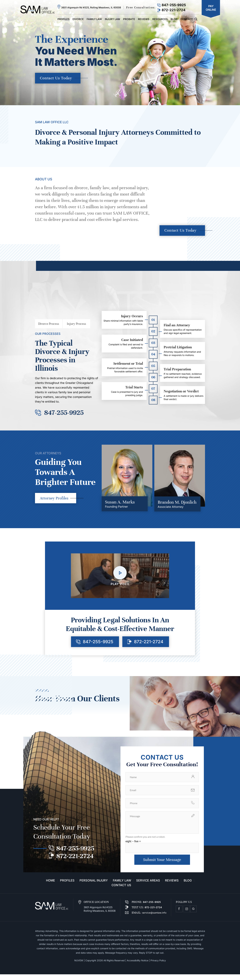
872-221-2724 (174, 10)
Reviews (144, 19)
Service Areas (148, 886)
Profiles (63, 19)
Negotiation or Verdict (181, 393)
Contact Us (121, 891)
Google (193, 915)
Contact (187, 19)
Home (50, 886)
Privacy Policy (158, 966)
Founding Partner (116, 511)
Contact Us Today (57, 78)
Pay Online (211, 9)
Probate (129, 19)
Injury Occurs (132, 318)
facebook (179, 915)
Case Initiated (132, 341)
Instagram (187, 915)
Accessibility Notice (138, 966)
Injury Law (112, 19)
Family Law (94, 19)
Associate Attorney (171, 511)
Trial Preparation (177, 371)
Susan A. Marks (120, 507)
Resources (160, 19)
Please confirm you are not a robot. (145, 842)
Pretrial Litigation (178, 349)
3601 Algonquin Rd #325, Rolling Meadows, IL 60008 (91, 7)
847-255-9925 (174, 5)
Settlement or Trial (128, 365)
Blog (174, 19)
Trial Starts (134, 389)
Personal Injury (94, 886)
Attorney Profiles (55, 503)
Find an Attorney (177, 327)
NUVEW (79, 966)
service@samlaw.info (154, 918)
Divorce (78, 19)
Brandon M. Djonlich (177, 507)
